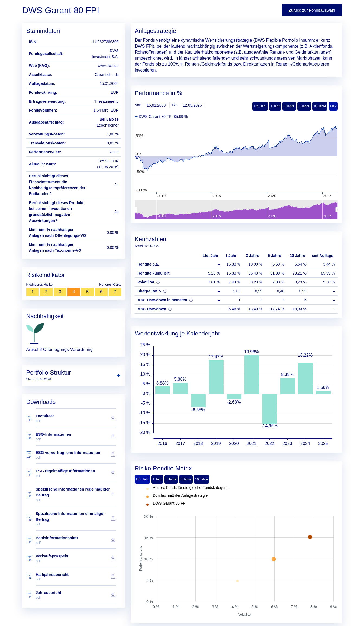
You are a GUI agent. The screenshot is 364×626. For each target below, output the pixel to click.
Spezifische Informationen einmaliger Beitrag (76, 519)
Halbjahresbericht (76, 577)
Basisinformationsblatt (76, 540)
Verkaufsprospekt (76, 558)
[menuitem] (236, 210)
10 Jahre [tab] (202, 479)
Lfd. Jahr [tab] (142, 479)
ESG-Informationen (76, 437)
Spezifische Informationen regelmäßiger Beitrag (76, 494)
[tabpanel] (236, 551)
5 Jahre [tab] (186, 479)
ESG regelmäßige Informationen (76, 473)
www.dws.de (108, 66)
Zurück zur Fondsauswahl (312, 10)
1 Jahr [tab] (157, 479)
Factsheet (76, 418)
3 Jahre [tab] (171, 479)
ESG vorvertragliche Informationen (76, 455)
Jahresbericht (76, 595)
